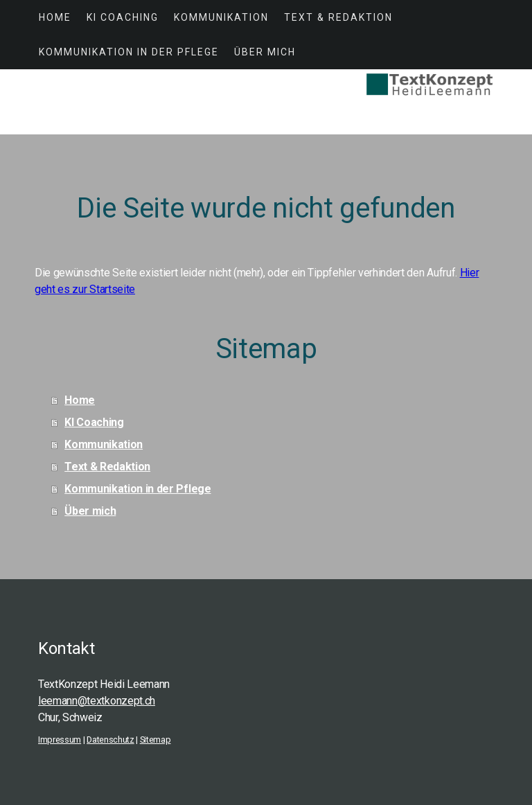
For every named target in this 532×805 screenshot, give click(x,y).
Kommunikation (221, 17)
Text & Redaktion (338, 17)
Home (55, 17)
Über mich (265, 52)
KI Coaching (123, 17)
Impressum (60, 740)
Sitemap (156, 740)
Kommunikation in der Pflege (129, 52)
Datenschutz (110, 740)
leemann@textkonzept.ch (97, 701)
